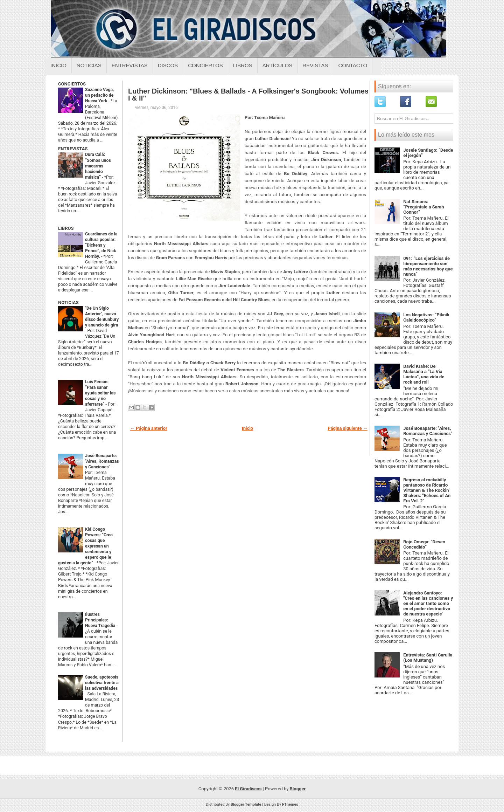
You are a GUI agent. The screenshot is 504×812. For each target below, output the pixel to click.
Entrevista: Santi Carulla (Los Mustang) (428, 658)
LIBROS (66, 228)
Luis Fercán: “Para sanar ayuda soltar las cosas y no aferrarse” (100, 393)
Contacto (353, 65)
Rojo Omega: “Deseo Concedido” (424, 544)
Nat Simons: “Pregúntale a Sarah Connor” (423, 207)
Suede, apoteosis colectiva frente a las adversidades (102, 683)
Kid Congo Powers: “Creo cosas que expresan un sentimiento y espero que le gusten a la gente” (85, 546)
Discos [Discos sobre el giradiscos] (168, 65)
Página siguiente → (348, 428)
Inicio (58, 65)
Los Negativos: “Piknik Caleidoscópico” (426, 317)
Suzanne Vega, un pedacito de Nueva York (99, 95)
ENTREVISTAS (73, 149)
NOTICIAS (68, 302)
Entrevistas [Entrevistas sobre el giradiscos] (130, 65)
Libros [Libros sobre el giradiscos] (243, 65)
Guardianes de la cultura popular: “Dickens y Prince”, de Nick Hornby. (101, 245)
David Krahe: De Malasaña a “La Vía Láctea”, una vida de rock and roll (424, 374)
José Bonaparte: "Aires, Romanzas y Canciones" (102, 461)
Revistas (315, 65)
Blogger (298, 789)
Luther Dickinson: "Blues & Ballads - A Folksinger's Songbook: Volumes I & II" (248, 95)
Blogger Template (246, 804)
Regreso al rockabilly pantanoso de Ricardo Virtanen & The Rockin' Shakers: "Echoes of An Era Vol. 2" (427, 490)
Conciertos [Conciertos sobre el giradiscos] (205, 65)
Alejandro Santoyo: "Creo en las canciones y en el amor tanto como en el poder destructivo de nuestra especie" (428, 603)
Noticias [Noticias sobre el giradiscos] (89, 65)
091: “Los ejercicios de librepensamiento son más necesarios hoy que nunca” (428, 266)
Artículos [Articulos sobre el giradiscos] (278, 65)
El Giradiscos (248, 789)
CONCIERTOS (72, 84)
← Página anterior (149, 428)
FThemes (290, 804)
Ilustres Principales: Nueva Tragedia (101, 620)
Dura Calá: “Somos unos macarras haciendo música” (98, 166)
